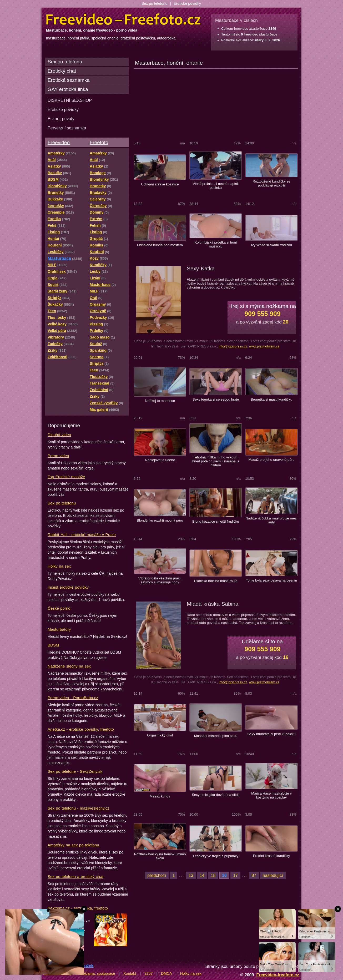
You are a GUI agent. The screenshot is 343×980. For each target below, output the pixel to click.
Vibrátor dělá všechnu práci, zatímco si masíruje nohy (160, 580)
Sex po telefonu (155, 3)
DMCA (166, 973)
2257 (149, 973)
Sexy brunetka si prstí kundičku (271, 734)
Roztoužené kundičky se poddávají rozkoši (271, 183)
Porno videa (58, 456)
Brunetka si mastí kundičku (271, 399)
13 (191, 875)
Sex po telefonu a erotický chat (75, 877)
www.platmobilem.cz (264, 346)
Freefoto (99, 142)
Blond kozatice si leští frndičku (216, 521)
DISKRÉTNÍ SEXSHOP (70, 100)
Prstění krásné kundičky (272, 856)
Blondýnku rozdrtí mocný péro (160, 520)
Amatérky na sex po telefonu (73, 845)
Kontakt (130, 973)
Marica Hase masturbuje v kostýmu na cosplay (271, 795)
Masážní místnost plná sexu (216, 736)
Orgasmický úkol (160, 735)
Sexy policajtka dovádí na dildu (216, 795)
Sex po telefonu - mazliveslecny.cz (79, 808)
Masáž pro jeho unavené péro (271, 460)
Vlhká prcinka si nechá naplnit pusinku (216, 186)
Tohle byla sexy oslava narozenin (271, 580)
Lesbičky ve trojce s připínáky (216, 856)
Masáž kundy (160, 796)
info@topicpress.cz (233, 346)
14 (202, 875)
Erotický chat (62, 71)
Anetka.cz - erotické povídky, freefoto (81, 729)
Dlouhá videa (59, 435)
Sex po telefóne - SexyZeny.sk (75, 771)
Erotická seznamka (69, 80)
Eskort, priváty (61, 119)
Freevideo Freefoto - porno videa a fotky (123, 19)
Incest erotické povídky (68, 587)
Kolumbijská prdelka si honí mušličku (216, 244)
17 (235, 875)
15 (213, 875)
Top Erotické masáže (66, 477)
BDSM (53, 645)
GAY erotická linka (68, 89)
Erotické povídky (187, 3)
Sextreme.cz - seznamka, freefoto (78, 908)
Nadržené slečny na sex (69, 666)
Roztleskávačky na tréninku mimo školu (160, 856)
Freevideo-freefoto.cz (278, 975)
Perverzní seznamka (67, 128)
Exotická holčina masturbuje (216, 581)
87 (254, 875)
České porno (59, 608)
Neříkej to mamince (160, 401)
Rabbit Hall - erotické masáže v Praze (82, 535)
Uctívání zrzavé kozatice (160, 184)
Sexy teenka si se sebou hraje (216, 399)
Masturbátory (59, 629)
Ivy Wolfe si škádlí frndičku (271, 245)
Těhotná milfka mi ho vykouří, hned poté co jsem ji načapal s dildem (216, 461)
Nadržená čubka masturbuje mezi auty (271, 520)
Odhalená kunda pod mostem (160, 245)
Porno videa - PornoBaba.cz (73, 698)
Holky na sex (59, 566)
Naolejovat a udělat (160, 460)
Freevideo (59, 142)
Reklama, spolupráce (97, 973)
